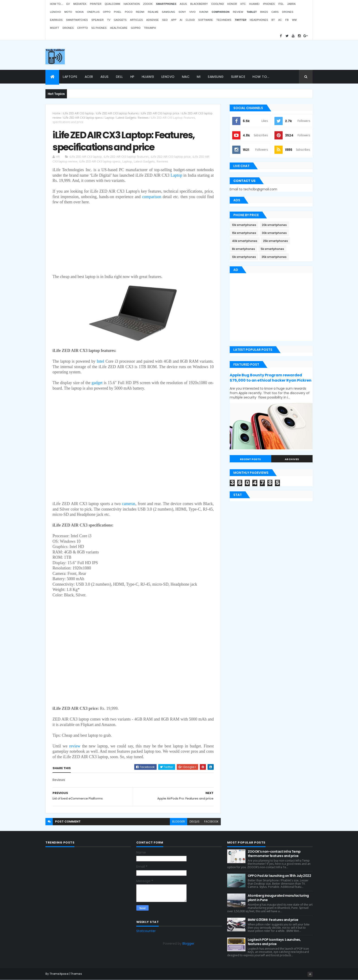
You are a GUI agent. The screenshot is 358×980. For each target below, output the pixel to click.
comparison (152, 197)
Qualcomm (112, 4)
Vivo (192, 12)
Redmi (140, 12)
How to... (57, 4)
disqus (195, 821)
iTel (281, 4)
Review (238, 12)
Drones (288, 12)
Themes (76, 974)
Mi (199, 77)
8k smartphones (243, 249)
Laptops (70, 77)
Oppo (107, 12)
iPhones (269, 4)
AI (181, 20)
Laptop (109, 118)
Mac (186, 77)
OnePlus (93, 12)
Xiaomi (204, 12)
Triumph (150, 28)
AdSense (153, 20)
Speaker (97, 20)
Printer (96, 4)
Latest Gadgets (126, 118)
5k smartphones (272, 249)
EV (68, 4)
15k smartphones (244, 233)
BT (273, 20)
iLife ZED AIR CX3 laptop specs (83, 118)
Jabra (291, 4)
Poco (129, 12)
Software (205, 20)
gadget (97, 383)
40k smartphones (245, 241)
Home (57, 113)
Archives (292, 459)
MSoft (55, 28)
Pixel (118, 12)
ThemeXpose (59, 974)
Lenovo (55, 12)
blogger (179, 821)
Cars (275, 12)
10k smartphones (244, 225)
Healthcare (119, 28)
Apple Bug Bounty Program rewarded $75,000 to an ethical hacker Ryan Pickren (271, 378)
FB (287, 20)
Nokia (80, 12)
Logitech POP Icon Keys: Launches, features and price (274, 942)
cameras (129, 504)
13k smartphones (244, 257)
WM (294, 20)
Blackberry (199, 4)
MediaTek (80, 4)
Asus (183, 4)
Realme (153, 12)
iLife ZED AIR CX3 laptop (78, 113)
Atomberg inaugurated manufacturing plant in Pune (278, 898)
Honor (232, 4)
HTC (243, 4)
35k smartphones (274, 257)
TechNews (224, 20)
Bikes (264, 12)
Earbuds (56, 20)
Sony (182, 12)
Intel (100, 361)
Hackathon (132, 4)
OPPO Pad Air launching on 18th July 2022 (279, 876)
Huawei (254, 4)
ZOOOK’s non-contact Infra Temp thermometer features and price (274, 854)
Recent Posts (250, 459)
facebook (211, 821)
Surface (238, 77)
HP (132, 77)
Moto (68, 12)
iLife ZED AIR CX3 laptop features (117, 113)
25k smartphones (275, 241)
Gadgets (120, 20)
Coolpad (217, 4)
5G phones (99, 28)
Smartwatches (77, 20)
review (75, 746)
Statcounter (146, 931)
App (174, 20)
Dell (120, 77)
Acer (89, 77)
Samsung (168, 12)
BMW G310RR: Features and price (273, 920)
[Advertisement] (229, 55)
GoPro (136, 28)
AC (280, 20)
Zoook (148, 4)
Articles (137, 20)
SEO (165, 20)
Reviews (143, 118)
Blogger (188, 943)
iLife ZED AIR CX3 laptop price (160, 113)
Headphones (259, 20)
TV (109, 20)
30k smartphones (274, 233)
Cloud (190, 20)
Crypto (83, 28)
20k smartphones (274, 225)
